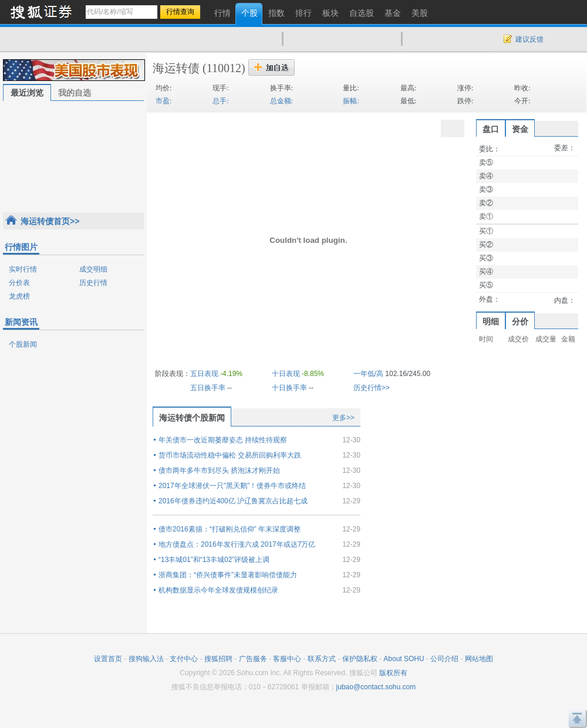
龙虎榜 (19, 296)
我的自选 (75, 93)
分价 (520, 321)
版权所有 (393, 673)
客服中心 (287, 659)
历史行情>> (372, 388)
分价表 (19, 283)
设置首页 (108, 659)
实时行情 (23, 269)
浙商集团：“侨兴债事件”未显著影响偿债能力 (228, 575)
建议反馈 (529, 39)
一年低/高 (368, 374)
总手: (220, 101)
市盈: (163, 101)
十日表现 (286, 374)
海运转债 (176, 68)
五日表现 (204, 374)
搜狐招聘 (218, 659)
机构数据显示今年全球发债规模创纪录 (218, 590)
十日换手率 (289, 388)
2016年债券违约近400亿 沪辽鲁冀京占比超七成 (233, 501)
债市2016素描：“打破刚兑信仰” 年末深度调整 (230, 529)
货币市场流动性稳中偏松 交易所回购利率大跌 (230, 455)
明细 (491, 321)
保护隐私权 (360, 659)
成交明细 (93, 269)
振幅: (351, 101)
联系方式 (322, 659)
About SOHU (404, 659)
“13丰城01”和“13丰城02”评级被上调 (214, 560)
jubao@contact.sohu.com (376, 687)
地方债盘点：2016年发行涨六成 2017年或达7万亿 (237, 544)
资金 (520, 129)
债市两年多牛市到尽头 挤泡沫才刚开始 (219, 470)
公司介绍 (444, 659)
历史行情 (93, 283)
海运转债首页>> (50, 221)
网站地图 (479, 659)
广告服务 (253, 659)
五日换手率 (208, 388)
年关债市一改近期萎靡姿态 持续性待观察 (223, 440)
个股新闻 (23, 344)
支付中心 (184, 659)
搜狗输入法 (146, 659)
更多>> (343, 418)
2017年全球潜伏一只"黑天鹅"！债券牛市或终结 (232, 486)
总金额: (281, 101)
